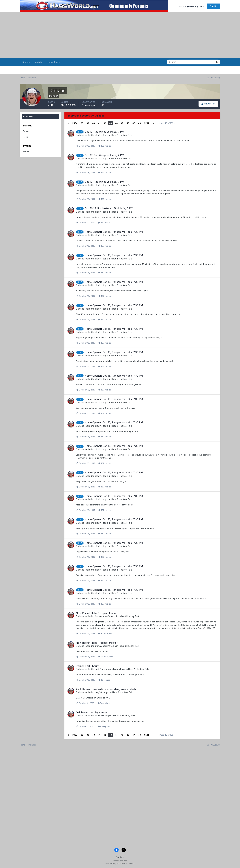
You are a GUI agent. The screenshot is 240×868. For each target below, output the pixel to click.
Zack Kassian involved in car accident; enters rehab (106, 689)
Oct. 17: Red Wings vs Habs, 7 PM (104, 132)
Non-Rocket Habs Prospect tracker (97, 613)
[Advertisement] (120, 35)
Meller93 (99, 716)
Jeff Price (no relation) (106, 669)
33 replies (104, 222)
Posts (26, 137)
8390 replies (106, 633)
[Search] (182, 62)
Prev (75, 123)
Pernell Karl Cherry (87, 666)
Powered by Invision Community (120, 863)
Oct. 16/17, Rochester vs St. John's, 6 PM (109, 208)
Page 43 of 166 (167, 123)
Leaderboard (54, 62)
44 (116, 123)
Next (147, 123)
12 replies (104, 680)
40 (94, 123)
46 (128, 123)
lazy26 (98, 692)
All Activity (28, 116)
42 (105, 123)
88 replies (104, 726)
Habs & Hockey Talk (121, 135)
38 (82, 123)
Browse (26, 62)
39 (88, 123)
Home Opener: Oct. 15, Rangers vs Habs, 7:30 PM (114, 232)
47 (134, 123)
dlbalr (98, 135)
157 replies (105, 246)
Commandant (102, 616)
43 (111, 123)
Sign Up (213, 6)
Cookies (120, 857)
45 (122, 123)
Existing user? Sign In (192, 6)
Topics (26, 131)
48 (139, 123)
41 (99, 123)
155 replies (105, 146)
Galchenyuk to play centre (91, 712)
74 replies (104, 703)
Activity (39, 62)
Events (26, 151)
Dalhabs (80, 135)
